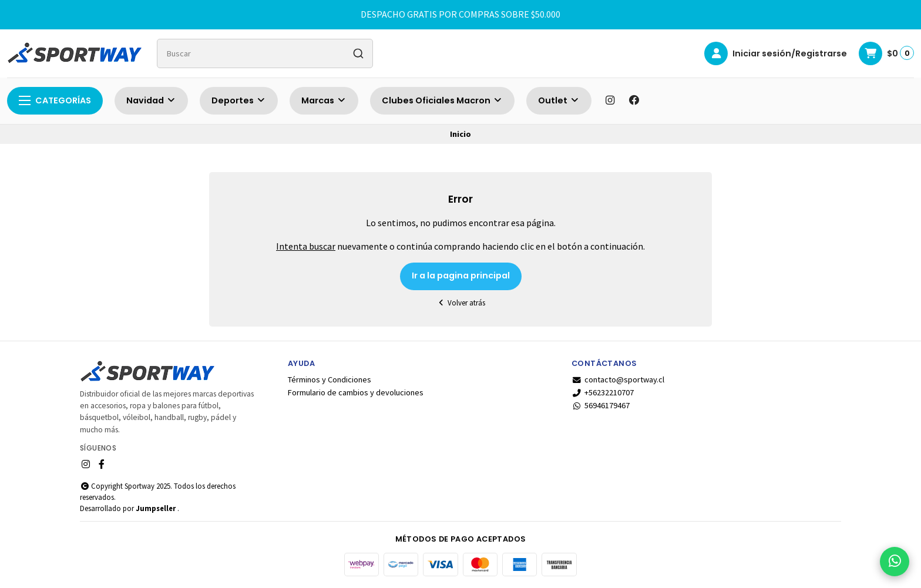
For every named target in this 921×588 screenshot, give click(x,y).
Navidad (151, 100)
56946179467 (601, 405)
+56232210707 (603, 392)
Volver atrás (460, 303)
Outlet (559, 100)
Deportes (239, 100)
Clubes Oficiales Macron (442, 100)
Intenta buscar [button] (306, 246)
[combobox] (265, 53)
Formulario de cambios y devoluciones (356, 392)
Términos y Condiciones (330, 379)
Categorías (55, 100)
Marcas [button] (324, 100)
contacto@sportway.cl (618, 379)
